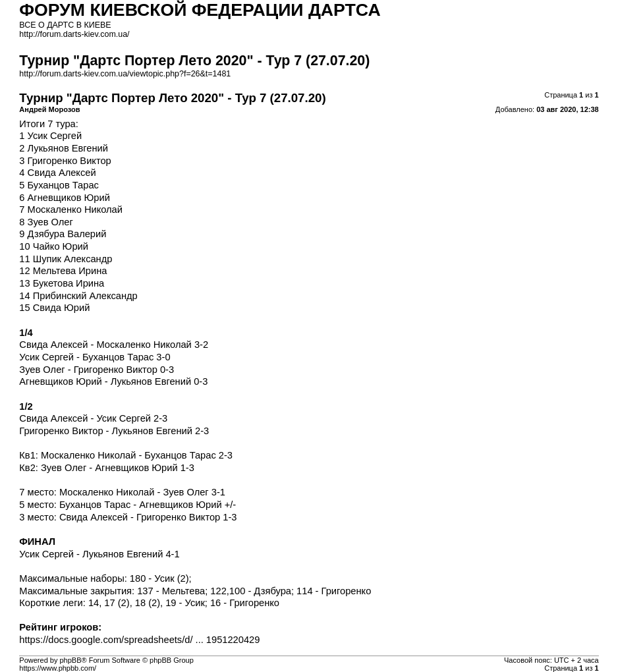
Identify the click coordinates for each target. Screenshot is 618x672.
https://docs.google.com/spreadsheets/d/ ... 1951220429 (139, 640)
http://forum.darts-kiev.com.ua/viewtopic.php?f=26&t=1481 (125, 74)
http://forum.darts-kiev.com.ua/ (74, 34)
